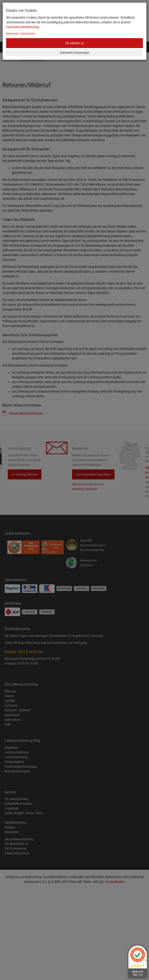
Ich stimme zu (74, 43)
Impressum (12, 34)
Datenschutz (28, 34)
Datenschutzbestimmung (23, 27)
